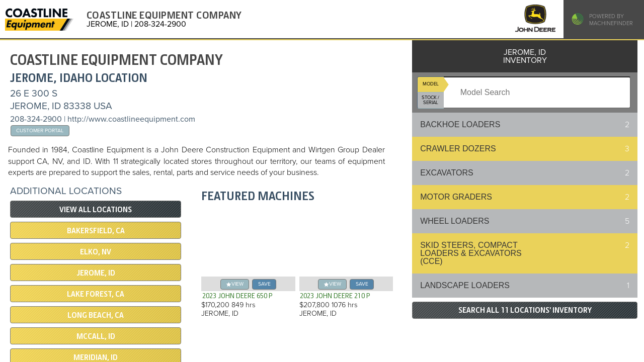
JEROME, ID (96, 273)
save (264, 284)
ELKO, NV (96, 252)
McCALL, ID (96, 336)
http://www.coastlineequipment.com (131, 119)
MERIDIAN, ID (96, 357)
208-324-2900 (36, 119)
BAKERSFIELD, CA (96, 231)
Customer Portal (40, 130)
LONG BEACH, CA (96, 315)
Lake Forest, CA (96, 294)
